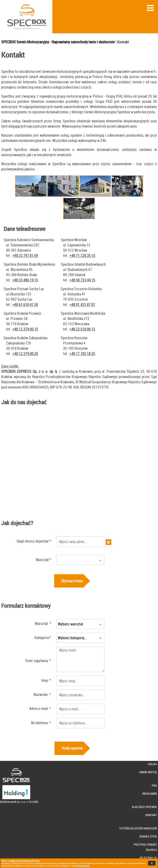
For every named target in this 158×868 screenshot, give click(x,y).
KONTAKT (151, 815)
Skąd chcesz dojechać (33, 541)
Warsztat (42, 560)
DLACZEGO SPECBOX (144, 807)
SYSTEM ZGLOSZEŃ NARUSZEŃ (138, 828)
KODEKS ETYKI (148, 836)
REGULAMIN (150, 794)
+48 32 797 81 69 (25, 255)
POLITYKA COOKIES (145, 845)
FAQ (154, 786)
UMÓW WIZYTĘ (148, 772)
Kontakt (123, 42)
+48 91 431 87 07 (82, 304)
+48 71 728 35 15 (82, 255)
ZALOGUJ (151, 850)
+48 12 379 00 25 (25, 354)
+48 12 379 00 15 (25, 329)
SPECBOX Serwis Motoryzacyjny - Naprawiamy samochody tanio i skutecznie (58, 42)
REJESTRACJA (148, 858)
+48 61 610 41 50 (25, 304)
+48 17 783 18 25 (82, 354)
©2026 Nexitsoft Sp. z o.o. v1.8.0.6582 (19, 802)
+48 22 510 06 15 (82, 329)
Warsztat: (42, 624)
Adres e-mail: (39, 708)
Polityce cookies (83, 866)
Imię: (45, 680)
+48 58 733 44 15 (82, 280)
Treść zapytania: (37, 661)
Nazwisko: (41, 694)
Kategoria (42, 638)
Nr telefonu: (40, 723)
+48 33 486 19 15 (25, 280)
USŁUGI (152, 764)
